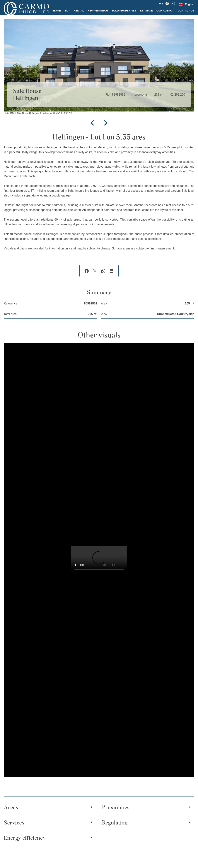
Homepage (9, 113)
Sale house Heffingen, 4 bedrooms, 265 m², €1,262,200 (45, 113)
